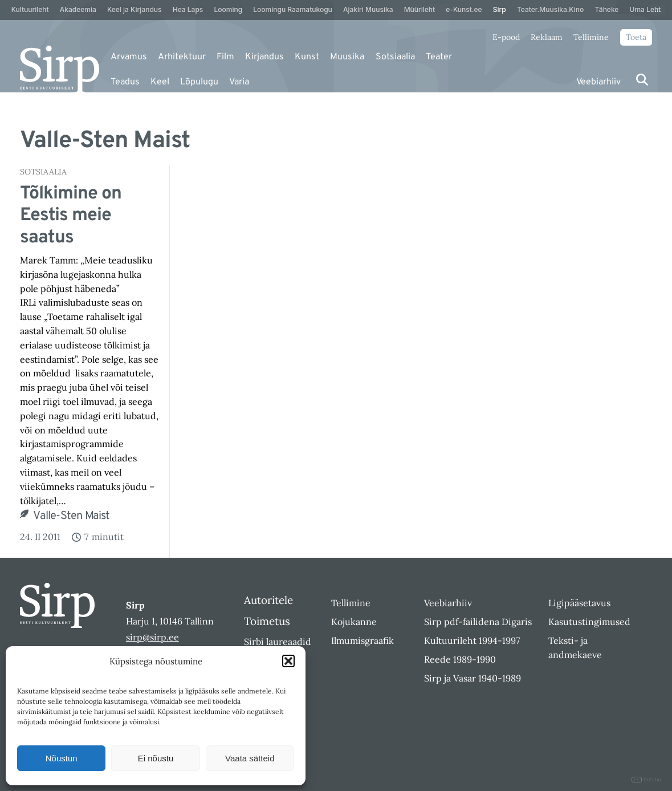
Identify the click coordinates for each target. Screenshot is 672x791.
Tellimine (591, 37)
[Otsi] (642, 80)
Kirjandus (264, 57)
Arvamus (129, 57)
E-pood (506, 37)
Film (225, 57)
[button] (288, 661)
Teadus (125, 82)
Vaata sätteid (250, 758)
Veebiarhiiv (598, 82)
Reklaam (547, 37)
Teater (439, 57)
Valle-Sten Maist (71, 516)
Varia (239, 82)
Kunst (307, 57)
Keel (160, 82)
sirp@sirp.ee (152, 637)
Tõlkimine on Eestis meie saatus (71, 216)
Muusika (347, 57)
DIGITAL (647, 780)
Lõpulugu (199, 82)
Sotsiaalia (395, 57)
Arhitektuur (182, 57)
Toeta (636, 37)
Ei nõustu (156, 758)
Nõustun (62, 758)
